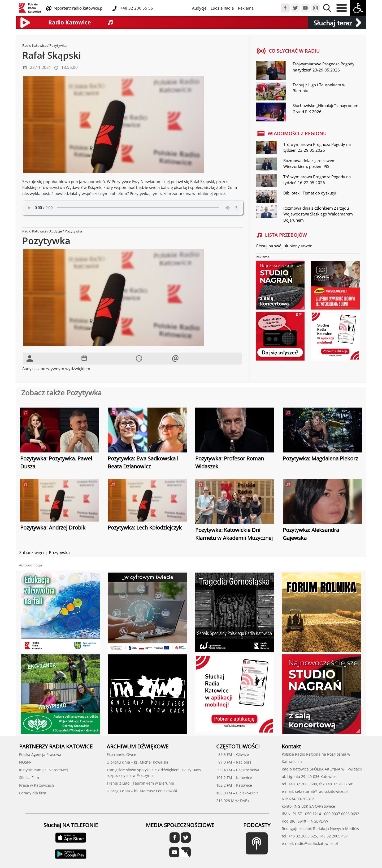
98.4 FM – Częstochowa (238, 770)
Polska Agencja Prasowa (40, 754)
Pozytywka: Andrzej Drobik (53, 528)
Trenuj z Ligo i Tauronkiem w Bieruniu (319, 88)
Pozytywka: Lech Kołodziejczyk (145, 528)
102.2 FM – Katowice (234, 785)
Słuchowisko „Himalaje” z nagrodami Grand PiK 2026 (326, 109)
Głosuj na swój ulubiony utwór (284, 246)
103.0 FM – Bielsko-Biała (237, 793)
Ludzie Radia (222, 8)
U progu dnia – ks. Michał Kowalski (137, 762)
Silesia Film (29, 778)
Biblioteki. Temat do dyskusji (310, 193)
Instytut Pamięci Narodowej (44, 770)
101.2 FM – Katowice (234, 778)
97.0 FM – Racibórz (234, 762)
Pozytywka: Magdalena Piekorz (320, 458)
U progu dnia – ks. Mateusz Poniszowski (142, 791)
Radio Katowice (34, 45)
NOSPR (25, 762)
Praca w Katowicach (37, 785)
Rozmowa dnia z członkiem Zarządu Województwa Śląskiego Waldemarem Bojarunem (318, 214)
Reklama (246, 8)
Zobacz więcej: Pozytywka (44, 553)
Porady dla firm (33, 793)
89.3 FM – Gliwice (233, 754)
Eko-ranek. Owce (121, 754)
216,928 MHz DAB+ (233, 801)
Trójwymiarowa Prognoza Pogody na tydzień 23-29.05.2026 (324, 67)
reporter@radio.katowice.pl (78, 8)
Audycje (199, 8)
